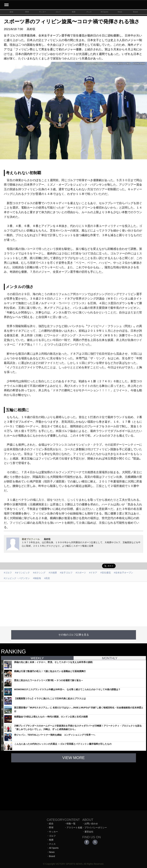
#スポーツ (81, 573)
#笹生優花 (106, 573)
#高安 (47, 578)
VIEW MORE (73, 758)
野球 (27, 12)
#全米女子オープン (123, 573)
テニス (89, 12)
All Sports (105, 12)
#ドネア (93, 573)
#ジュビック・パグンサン (17, 578)
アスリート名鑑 (74, 828)
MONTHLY (110, 658)
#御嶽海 (37, 578)
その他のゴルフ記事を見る (74, 635)
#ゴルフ (8, 573)
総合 (12, 12)
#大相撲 (53, 573)
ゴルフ (58, 12)
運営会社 (89, 832)
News (120, 12)
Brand (135, 12)
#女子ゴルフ (66, 573)
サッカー (43, 12)
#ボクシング (39, 573)
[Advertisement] (73, 604)
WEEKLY (37, 658)
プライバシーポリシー (96, 828)
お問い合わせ (91, 824)
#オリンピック (22, 573)
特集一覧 (71, 824)
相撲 (74, 12)
